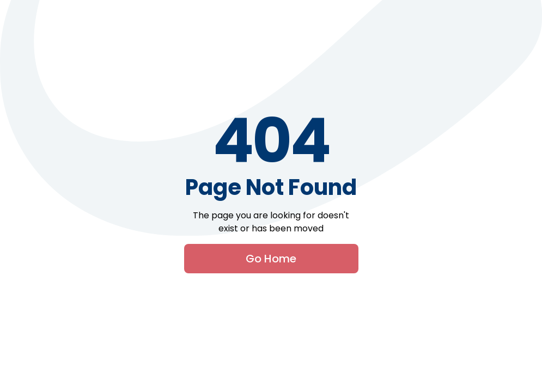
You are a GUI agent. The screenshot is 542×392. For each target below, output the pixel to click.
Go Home (271, 259)
